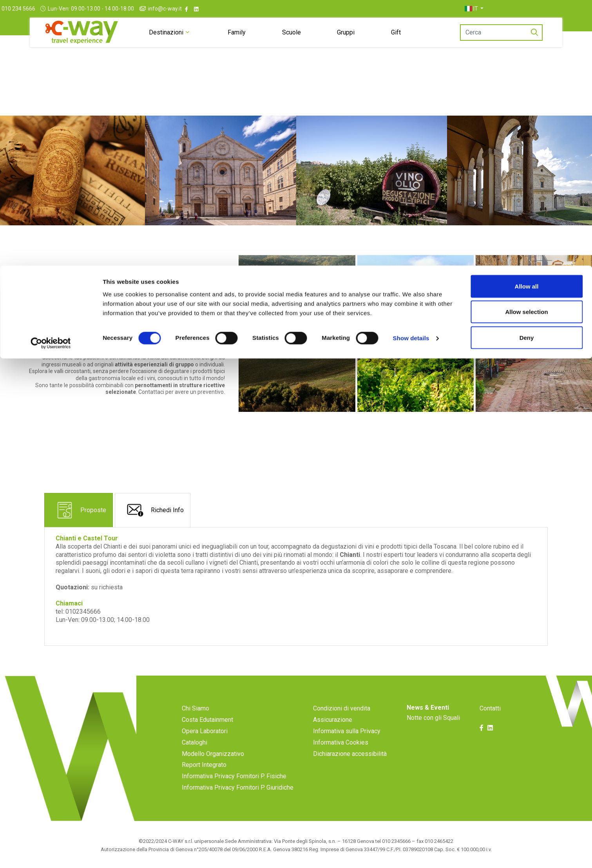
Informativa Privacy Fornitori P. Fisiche (234, 776)
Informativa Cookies (341, 742)
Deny (527, 72)
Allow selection (526, 46)
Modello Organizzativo (213, 754)
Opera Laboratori (205, 731)
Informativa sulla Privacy (347, 731)
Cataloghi (195, 742)
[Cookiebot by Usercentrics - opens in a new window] (51, 78)
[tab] (79, 510)
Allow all (527, 21)
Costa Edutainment (207, 720)
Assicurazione (333, 720)
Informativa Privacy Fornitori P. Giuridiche (238, 787)
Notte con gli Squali (433, 718)
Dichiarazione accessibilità (350, 754)
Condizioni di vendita (342, 708)
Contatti (490, 708)
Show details (411, 73)
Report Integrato (204, 765)
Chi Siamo (196, 708)
